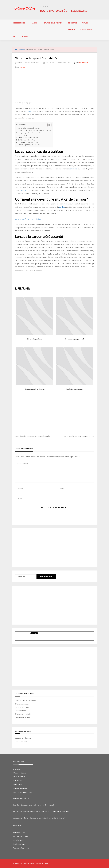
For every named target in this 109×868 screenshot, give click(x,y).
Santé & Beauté (86, 30)
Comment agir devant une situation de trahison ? (34, 130)
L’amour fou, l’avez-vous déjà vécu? (28, 219)
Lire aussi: (24, 135)
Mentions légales (20, 773)
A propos (17, 769)
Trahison (23, 67)
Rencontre (73, 23)
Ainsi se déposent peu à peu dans (30, 145)
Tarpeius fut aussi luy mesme (28, 137)
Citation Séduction (22, 707)
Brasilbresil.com (19, 840)
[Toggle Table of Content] (48, 125)
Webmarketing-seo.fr (21, 848)
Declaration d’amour (23, 717)
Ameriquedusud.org (21, 836)
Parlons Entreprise (20, 788)
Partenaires (18, 780)
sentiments (73, 169)
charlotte (84, 63)
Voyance (72, 30)
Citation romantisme (23, 704)
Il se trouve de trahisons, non (28, 142)
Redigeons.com (19, 844)
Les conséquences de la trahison (29, 128)
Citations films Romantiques (26, 700)
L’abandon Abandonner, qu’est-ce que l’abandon (33, 436)
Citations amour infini (23, 714)
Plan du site (18, 784)
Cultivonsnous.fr (19, 832)
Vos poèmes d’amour (23, 738)
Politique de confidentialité (23, 792)
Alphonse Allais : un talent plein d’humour (79, 436)
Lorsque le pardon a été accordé (29, 133)
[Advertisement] (55, 86)
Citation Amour (21, 710)
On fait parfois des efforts (27, 140)
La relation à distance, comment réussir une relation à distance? (47, 811)
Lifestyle (26, 36)
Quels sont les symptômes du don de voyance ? (37, 805)
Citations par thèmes (53, 23)
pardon (62, 207)
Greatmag (38, 863)
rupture (28, 111)
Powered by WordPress (21, 863)
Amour (34, 23)
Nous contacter (19, 777)
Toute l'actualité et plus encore (64, 11)
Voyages (85, 23)
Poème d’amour (21, 741)
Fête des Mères (19, 23)
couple (24, 190)
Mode (16, 36)
